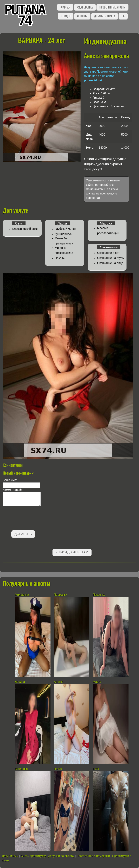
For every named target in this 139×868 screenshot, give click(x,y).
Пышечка (99, 595)
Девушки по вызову (61, 856)
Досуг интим (10, 856)
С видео (66, 16)
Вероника (21, 769)
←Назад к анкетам (72, 552)
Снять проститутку (33, 856)
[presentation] (30, 519)
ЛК (123, 16)
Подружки (60, 595)
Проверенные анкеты (112, 7)
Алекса (59, 682)
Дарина (20, 682)
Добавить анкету (105, 16)
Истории (82, 16)
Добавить (23, 534)
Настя (58, 769)
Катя (96, 769)
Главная (65, 7)
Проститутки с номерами (93, 856)
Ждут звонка (85, 7)
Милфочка (22, 595)
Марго (97, 682)
